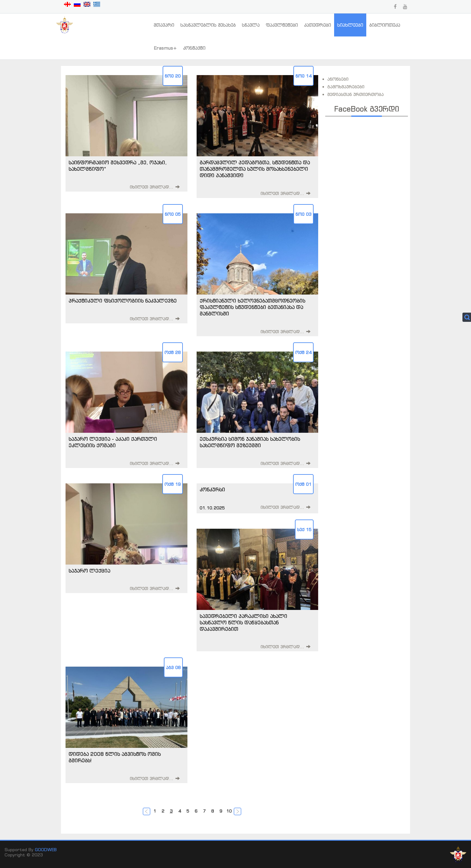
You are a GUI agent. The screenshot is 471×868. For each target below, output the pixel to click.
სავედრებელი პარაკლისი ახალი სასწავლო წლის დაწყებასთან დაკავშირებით (243, 622)
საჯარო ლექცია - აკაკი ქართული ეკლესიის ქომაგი (113, 442)
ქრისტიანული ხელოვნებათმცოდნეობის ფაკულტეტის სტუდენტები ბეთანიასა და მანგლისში (252, 307)
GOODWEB (46, 849)
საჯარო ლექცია (89, 571)
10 (229, 811)
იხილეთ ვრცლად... (152, 187)
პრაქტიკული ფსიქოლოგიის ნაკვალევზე (123, 301)
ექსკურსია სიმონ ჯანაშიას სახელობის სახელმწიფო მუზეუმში (250, 442)
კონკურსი (212, 489)
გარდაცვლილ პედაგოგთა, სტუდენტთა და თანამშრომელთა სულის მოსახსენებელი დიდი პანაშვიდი (255, 169)
